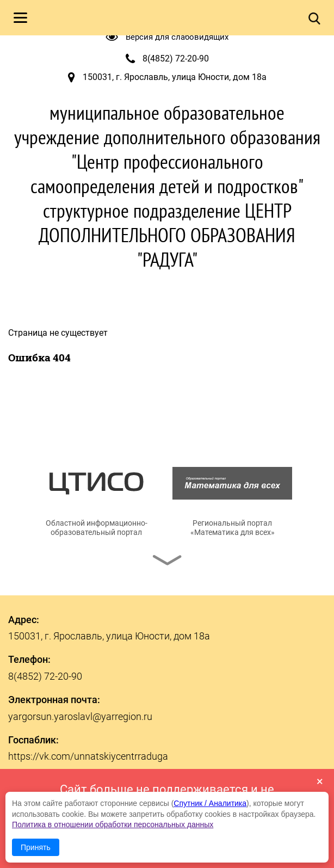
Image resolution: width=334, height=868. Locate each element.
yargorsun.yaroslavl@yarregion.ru (80, 716)
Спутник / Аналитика (210, 803)
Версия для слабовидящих (177, 37)
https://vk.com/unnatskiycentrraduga (88, 756)
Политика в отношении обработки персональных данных (113, 824)
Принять (36, 847)
